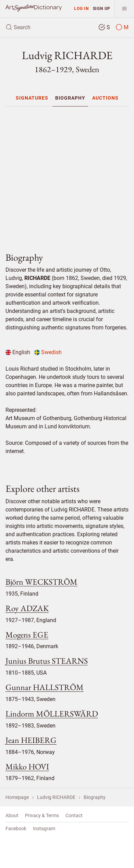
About (12, 815)
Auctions (105, 98)
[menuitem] (32, 98)
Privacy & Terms (42, 815)
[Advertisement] (70, 176)
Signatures (32, 98)
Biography (70, 98)
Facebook (16, 828)
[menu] (124, 9)
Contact (74, 815)
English (18, 352)
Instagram (44, 828)
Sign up (102, 8)
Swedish (48, 352)
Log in (81, 8)
